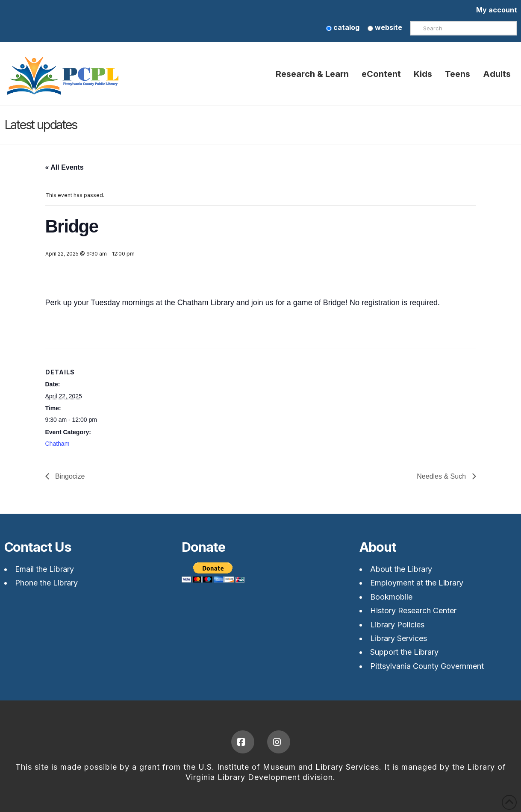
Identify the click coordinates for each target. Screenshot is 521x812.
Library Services (399, 638)
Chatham (57, 444)
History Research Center (413, 610)
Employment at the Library (417, 583)
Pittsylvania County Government (427, 666)
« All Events (65, 167)
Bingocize (69, 476)
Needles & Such (442, 476)
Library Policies (397, 625)
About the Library (401, 569)
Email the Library (44, 569)
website (385, 27)
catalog (343, 27)
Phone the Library (46, 583)
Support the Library (404, 652)
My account (497, 10)
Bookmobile (391, 597)
